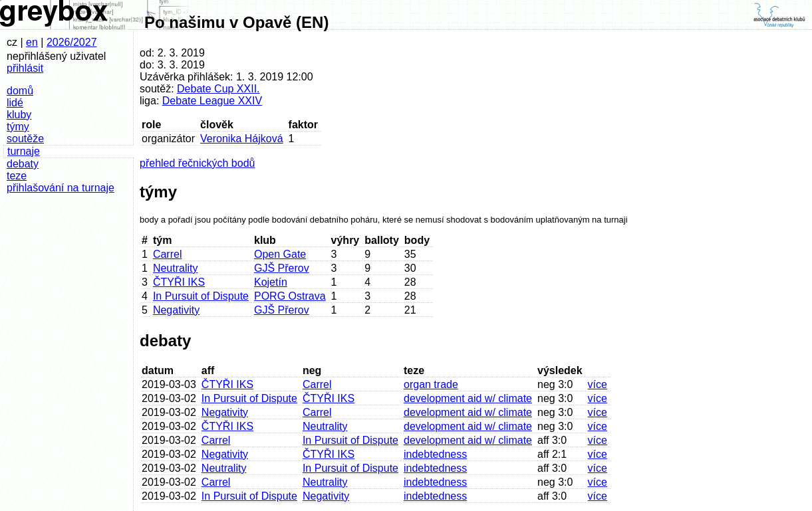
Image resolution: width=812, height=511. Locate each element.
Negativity (176, 310)
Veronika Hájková (242, 139)
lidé (15, 103)
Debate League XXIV (212, 101)
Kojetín (271, 282)
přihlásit (25, 68)
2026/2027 (72, 42)
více (598, 384)
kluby (19, 115)
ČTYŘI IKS (179, 282)
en (32, 42)
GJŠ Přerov (282, 268)
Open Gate (280, 254)
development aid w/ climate (468, 398)
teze (17, 176)
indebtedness (435, 454)
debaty (23, 164)
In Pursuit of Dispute (201, 296)
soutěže (25, 139)
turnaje (24, 151)
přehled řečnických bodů (197, 163)
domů (20, 91)
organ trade (431, 384)
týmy (18, 127)
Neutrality (176, 268)
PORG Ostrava (290, 296)
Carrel (168, 254)
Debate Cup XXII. (218, 89)
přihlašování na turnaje (61, 188)
